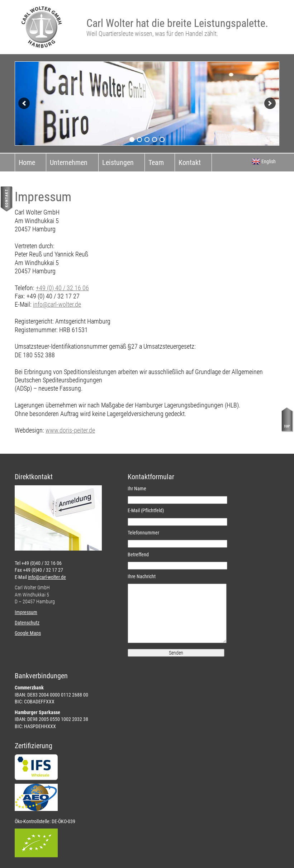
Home (27, 162)
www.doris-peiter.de (70, 430)
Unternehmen (69, 162)
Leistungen (118, 162)
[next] (270, 103)
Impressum (26, 612)
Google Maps (28, 633)
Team (156, 162)
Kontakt (190, 162)
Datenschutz (27, 623)
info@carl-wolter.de (57, 304)
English (264, 161)
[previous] (24, 103)
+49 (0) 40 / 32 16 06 (62, 288)
